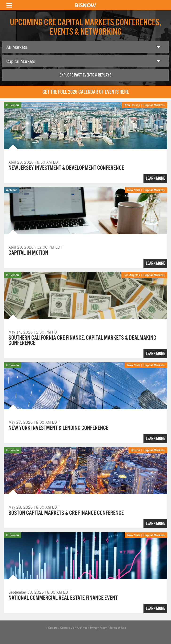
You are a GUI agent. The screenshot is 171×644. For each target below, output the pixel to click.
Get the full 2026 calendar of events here (86, 92)
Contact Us (67, 628)
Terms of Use (118, 628)
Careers (53, 628)
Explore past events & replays (85, 75)
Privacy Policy (98, 628)
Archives (82, 628)
